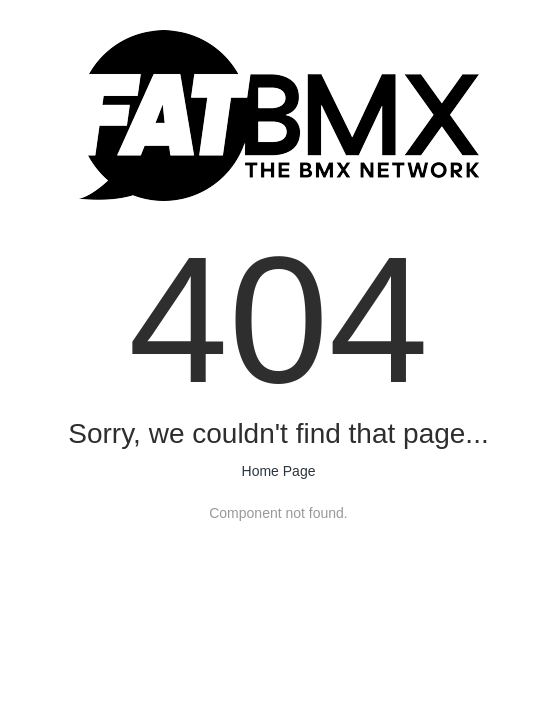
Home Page (279, 471)
